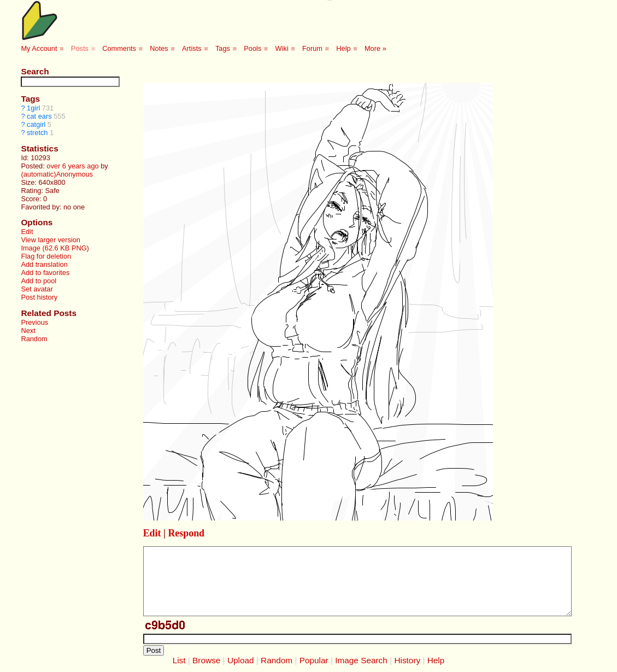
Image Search (361, 660)
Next (28, 331)
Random (34, 339)
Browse (206, 660)
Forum (312, 48)
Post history (39, 297)
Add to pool (39, 281)
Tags (223, 48)
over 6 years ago (72, 166)
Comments (119, 48)
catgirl (36, 124)
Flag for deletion (46, 256)
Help (343, 48)
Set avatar (37, 289)
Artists (192, 48)
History (407, 660)
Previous (34, 322)
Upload (241, 660)
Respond (186, 533)
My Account (39, 48)
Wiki (282, 48)
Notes (159, 48)
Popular (314, 660)
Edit (27, 232)
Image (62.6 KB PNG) (55, 248)
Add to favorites (45, 273)
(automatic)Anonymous (57, 174)
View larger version (51, 240)
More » (375, 48)
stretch (37, 133)
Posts (80, 48)
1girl (33, 108)
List (179, 660)
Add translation (44, 264)
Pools (252, 48)
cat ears (39, 116)
